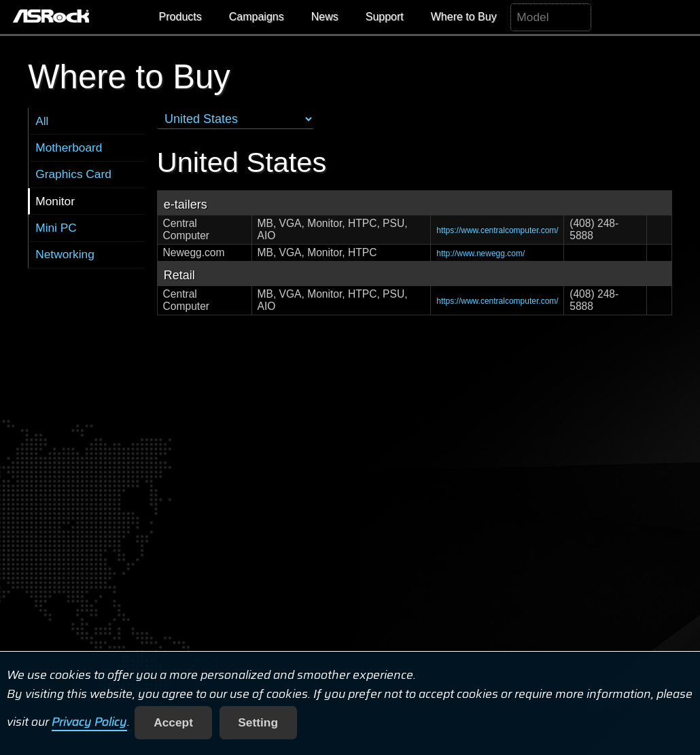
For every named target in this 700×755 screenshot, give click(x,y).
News (325, 17)
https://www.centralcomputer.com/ (497, 230)
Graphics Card (73, 174)
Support (385, 17)
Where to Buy (464, 17)
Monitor (55, 201)
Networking (65, 254)
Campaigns (257, 17)
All (42, 121)
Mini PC (56, 228)
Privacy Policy (89, 722)
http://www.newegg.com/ (480, 253)
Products (180, 17)
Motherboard (69, 147)
